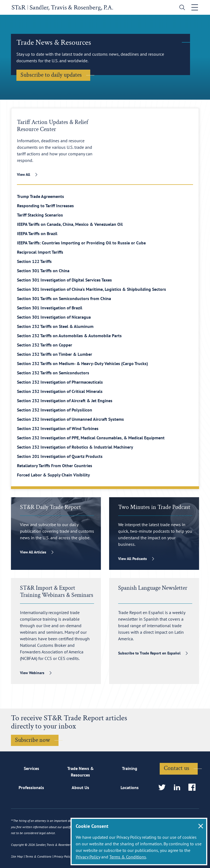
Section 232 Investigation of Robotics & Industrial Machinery (75, 447)
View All (24, 174)
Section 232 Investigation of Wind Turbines (58, 428)
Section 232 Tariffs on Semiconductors (53, 373)
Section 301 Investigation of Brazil (50, 308)
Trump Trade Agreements (40, 196)
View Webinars (32, 673)
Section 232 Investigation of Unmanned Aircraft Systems (70, 419)
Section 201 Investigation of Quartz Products (60, 456)
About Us (80, 788)
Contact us (177, 768)
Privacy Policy (88, 857)
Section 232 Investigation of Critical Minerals (60, 391)
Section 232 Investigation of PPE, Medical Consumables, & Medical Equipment (91, 438)
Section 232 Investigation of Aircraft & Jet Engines (65, 401)
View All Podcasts (132, 559)
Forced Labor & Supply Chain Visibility (53, 475)
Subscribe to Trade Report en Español (149, 653)
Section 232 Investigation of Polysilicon (55, 410)
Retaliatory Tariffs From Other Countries (55, 466)
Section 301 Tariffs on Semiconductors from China (64, 298)
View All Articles (33, 552)
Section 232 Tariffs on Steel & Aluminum (55, 326)
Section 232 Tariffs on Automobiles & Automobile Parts (69, 336)
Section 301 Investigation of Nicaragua (54, 317)
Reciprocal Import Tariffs (40, 252)
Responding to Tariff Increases (45, 206)
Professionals (31, 788)
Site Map (17, 856)
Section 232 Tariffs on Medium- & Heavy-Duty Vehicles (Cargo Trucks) (82, 363)
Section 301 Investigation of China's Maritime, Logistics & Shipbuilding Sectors (91, 289)
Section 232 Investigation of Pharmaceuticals (60, 382)
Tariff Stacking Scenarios (40, 215)
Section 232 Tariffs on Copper (45, 345)
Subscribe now (33, 740)
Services (31, 768)
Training (130, 768)
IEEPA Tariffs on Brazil (37, 233)
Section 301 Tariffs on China (43, 271)
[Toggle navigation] (196, 7)
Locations (130, 788)
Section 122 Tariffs (34, 261)
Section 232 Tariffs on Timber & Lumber (55, 354)
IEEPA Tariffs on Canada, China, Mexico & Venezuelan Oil (70, 224)
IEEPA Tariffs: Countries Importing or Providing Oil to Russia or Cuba (81, 243)
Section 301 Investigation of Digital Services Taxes (64, 280)
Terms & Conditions (128, 857)
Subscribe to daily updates (51, 75)
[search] (182, 8)
